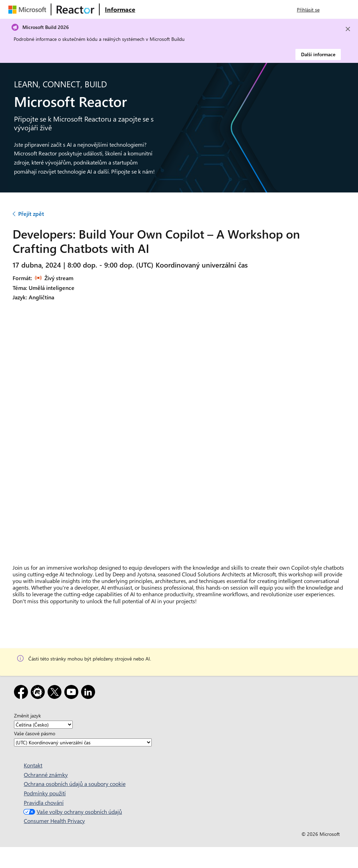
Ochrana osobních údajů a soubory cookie (75, 784)
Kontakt (33, 765)
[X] (56, 693)
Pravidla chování (44, 803)
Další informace (318, 54)
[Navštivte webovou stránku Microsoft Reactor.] (76, 9)
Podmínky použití (45, 793)
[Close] (348, 29)
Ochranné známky (46, 775)
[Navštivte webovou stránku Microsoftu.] (29, 9)
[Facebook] (22, 693)
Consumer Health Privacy (54, 821)
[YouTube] (73, 693)
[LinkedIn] (89, 693)
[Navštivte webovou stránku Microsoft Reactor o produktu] (120, 9)
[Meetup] (39, 693)
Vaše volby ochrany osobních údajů (72, 812)
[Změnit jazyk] (43, 725)
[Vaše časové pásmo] (83, 742)
